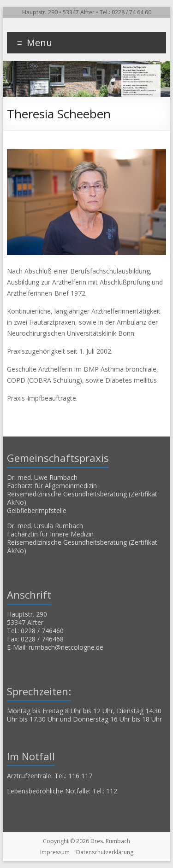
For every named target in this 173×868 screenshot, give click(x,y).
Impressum (55, 852)
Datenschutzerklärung (105, 852)
